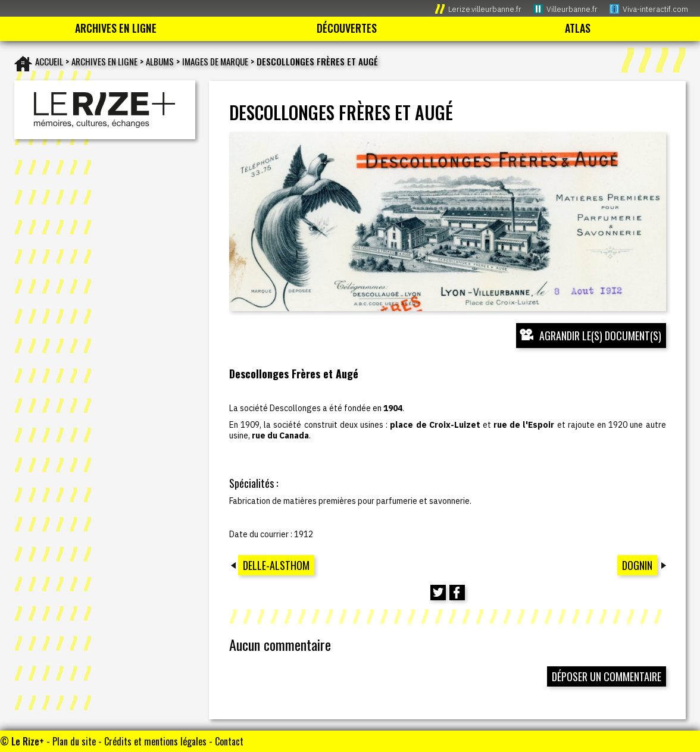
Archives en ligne (104, 61)
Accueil (49, 61)
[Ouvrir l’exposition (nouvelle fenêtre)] (448, 222)
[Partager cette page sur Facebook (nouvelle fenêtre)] (457, 593)
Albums (160, 61)
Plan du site (74, 741)
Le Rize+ (28, 741)
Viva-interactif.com (655, 9)
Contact (229, 741)
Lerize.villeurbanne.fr (485, 9)
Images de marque (215, 61)
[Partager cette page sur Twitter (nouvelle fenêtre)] (438, 593)
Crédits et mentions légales (155, 741)
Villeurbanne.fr (572, 9)
